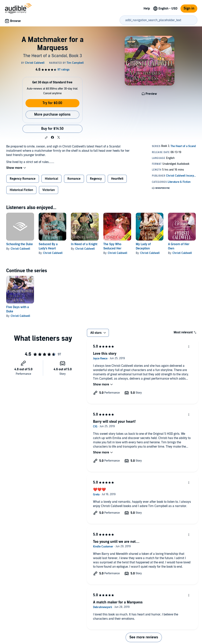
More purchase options (52, 115)
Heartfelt (117, 179)
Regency (96, 179)
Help (147, 9)
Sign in (189, 8)
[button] (46, 138)
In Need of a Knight (84, 244)
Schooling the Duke (20, 244)
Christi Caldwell (20, 249)
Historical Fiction (21, 190)
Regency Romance (23, 179)
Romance (74, 179)
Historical (51, 179)
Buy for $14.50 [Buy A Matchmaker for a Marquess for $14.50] (52, 129)
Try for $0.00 (52, 103)
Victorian (49, 190)
